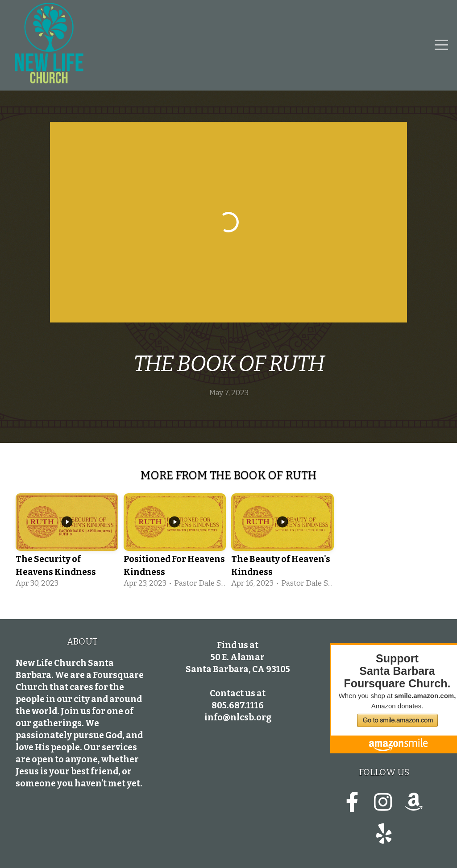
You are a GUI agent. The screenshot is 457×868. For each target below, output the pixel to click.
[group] (67, 542)
